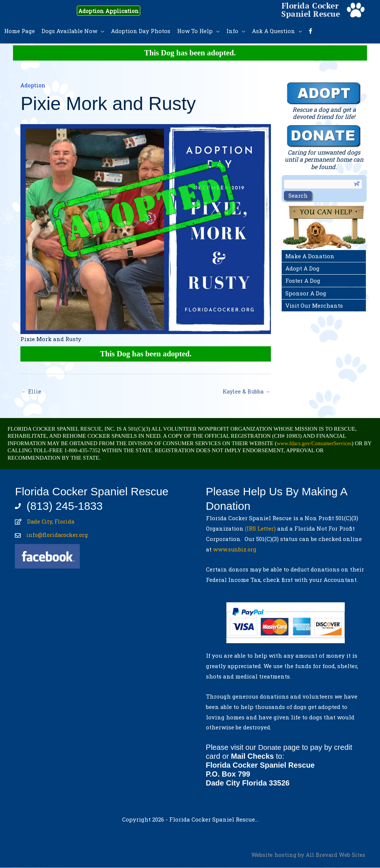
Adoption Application (114, 10)
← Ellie (31, 392)
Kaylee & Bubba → (245, 392)
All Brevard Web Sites (335, 855)
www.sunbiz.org (237, 550)
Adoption (34, 85)
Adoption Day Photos (141, 31)
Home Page (19, 31)
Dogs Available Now (69, 31)
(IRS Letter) (260, 529)
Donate (270, 748)
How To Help (195, 31)
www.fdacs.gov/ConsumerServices (316, 444)
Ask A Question (273, 31)
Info (232, 31)
